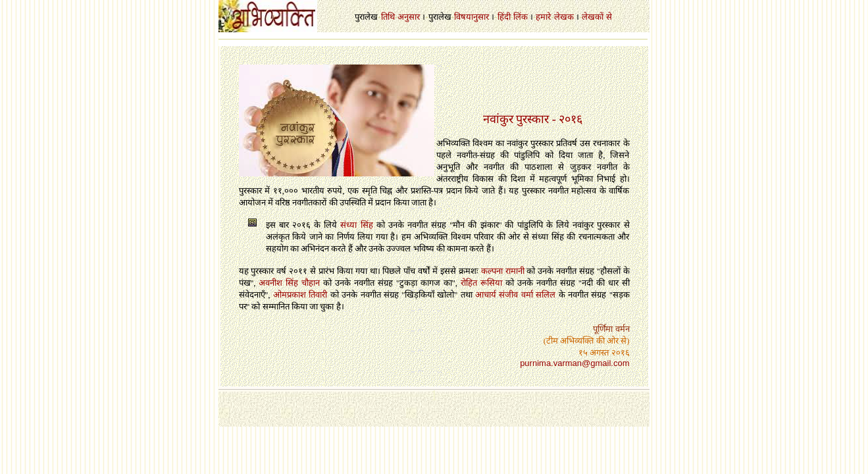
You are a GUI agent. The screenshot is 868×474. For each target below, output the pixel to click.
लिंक (521, 17)
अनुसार (409, 17)
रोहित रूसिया (481, 283)
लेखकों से (597, 17)
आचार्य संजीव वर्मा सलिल (515, 295)
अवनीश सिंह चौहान (289, 283)
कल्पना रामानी (503, 271)
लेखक (564, 17)
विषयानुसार (472, 17)
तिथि (388, 17)
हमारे (543, 17)
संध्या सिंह (356, 225)
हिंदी (504, 17)
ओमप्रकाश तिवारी (300, 295)
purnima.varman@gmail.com (574, 363)
